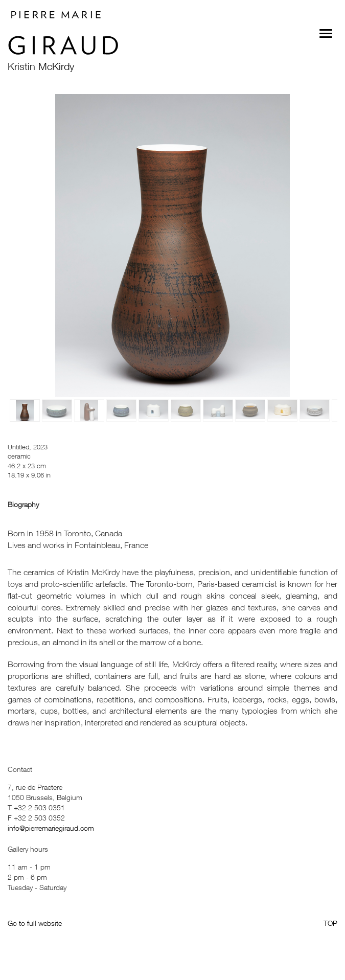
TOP (330, 923)
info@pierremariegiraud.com (51, 828)
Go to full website (35, 923)
